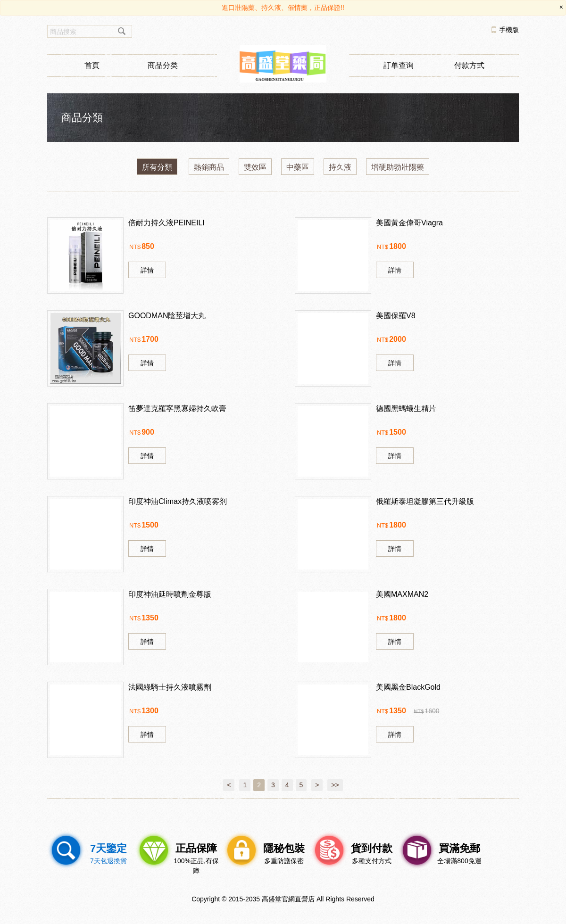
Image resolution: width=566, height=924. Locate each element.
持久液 (340, 167)
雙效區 (255, 167)
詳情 (147, 270)
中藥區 (298, 167)
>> (335, 785)
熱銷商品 (209, 167)
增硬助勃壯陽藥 (398, 167)
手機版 (509, 30)
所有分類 (157, 167)
